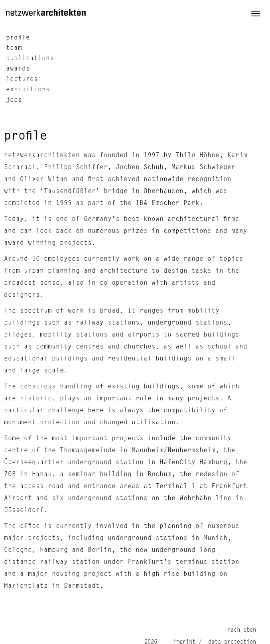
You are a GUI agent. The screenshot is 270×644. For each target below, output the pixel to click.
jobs (14, 100)
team (14, 48)
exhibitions (28, 90)
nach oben (242, 630)
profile (18, 37)
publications (30, 59)
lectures (22, 79)
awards (18, 69)
